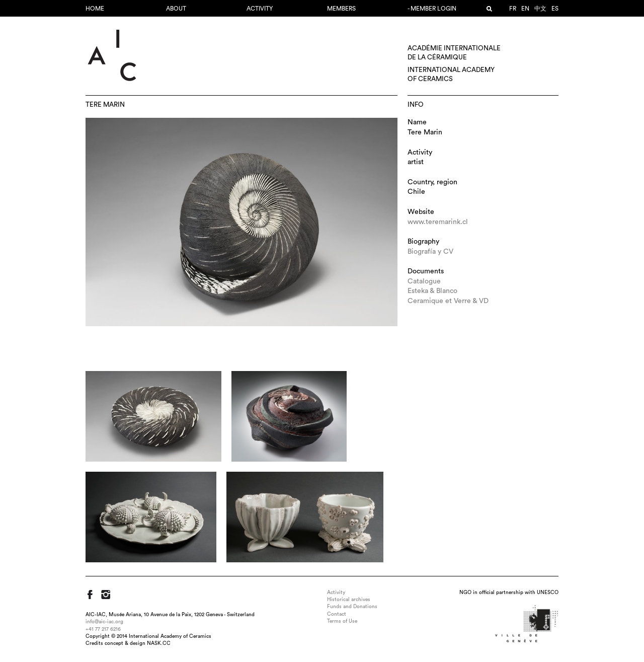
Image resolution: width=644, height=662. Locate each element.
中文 (540, 9)
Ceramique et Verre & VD (448, 301)
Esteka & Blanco (432, 291)
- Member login (432, 9)
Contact (337, 614)
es (555, 9)
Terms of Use (342, 621)
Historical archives (349, 600)
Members (341, 9)
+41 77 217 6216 (103, 629)
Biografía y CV (430, 252)
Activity (260, 9)
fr (513, 9)
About (176, 9)
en (525, 9)
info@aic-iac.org (104, 622)
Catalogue (424, 281)
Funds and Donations (352, 607)
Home (95, 9)
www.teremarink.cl (438, 222)
